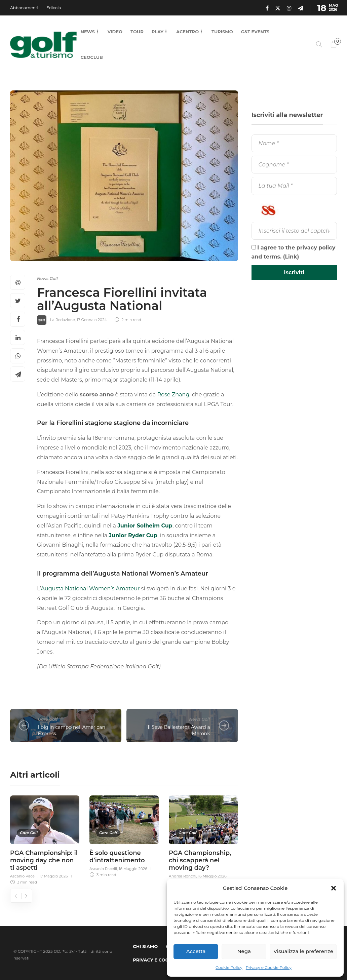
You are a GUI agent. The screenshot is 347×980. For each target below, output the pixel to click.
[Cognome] (294, 165)
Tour (137, 32)
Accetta (196, 951)
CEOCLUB (92, 57)
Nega (244, 951)
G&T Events (255, 32)
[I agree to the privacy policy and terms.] (254, 247)
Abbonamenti (24, 8)
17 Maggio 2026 (54, 876)
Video (115, 32)
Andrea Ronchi (183, 876)
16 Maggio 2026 (133, 869)
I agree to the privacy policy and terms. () (294, 252)
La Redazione (63, 320)
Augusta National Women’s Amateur (90, 589)
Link (291, 257)
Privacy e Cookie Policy (269, 967)
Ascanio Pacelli (24, 876)
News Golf (47, 279)
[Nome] (294, 143)
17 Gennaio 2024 (92, 320)
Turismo (222, 32)
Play (158, 32)
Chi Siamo (145, 946)
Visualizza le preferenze (303, 951)
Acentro (187, 32)
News (88, 32)
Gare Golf (48, 719)
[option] (45, 839)
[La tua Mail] (294, 186)
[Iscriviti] (294, 272)
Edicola (54, 8)
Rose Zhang (173, 395)
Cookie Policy (229, 967)
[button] (334, 888)
